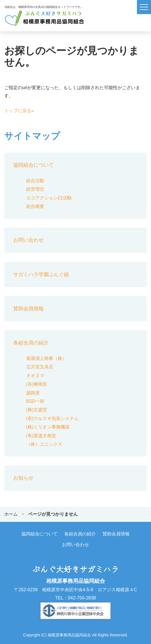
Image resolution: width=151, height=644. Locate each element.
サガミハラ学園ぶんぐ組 (41, 274)
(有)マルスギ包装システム (53, 418)
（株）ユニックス (44, 444)
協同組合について (34, 165)
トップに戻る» (19, 111)
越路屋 (33, 393)
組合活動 (35, 181)
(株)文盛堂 (37, 410)
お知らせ (23, 478)
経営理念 (35, 189)
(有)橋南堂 (37, 384)
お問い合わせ (28, 240)
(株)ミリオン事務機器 (48, 427)
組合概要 (35, 206)
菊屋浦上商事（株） (46, 358)
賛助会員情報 (28, 309)
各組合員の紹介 (31, 343)
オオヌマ (35, 376)
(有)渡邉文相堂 (41, 436)
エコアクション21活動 (49, 198)
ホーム (11, 514)
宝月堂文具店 (40, 367)
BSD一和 (35, 401)
